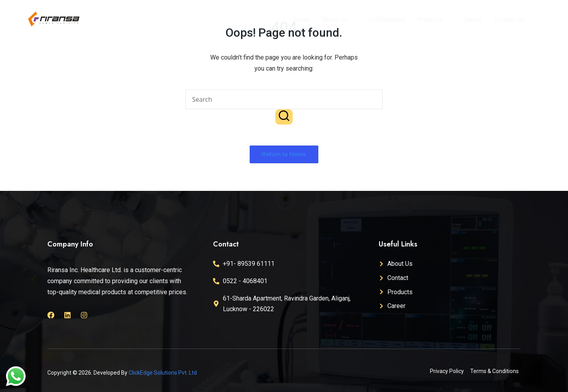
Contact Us (508, 20)
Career (472, 20)
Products (433, 20)
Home (302, 20)
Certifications (387, 20)
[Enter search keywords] (284, 99)
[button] (284, 117)
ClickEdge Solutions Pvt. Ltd (163, 373)
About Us (338, 20)
